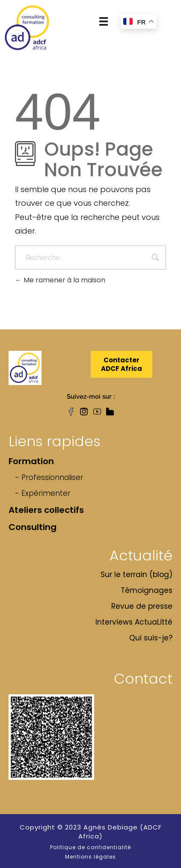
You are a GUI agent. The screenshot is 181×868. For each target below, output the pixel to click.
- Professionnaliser (49, 477)
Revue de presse (142, 606)
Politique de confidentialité (90, 847)
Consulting (33, 527)
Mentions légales (90, 857)
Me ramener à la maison (60, 280)
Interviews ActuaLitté (134, 622)
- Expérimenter (43, 493)
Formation (31, 461)
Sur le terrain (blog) (136, 575)
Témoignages (147, 590)
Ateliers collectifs (46, 510)
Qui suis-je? (151, 638)
